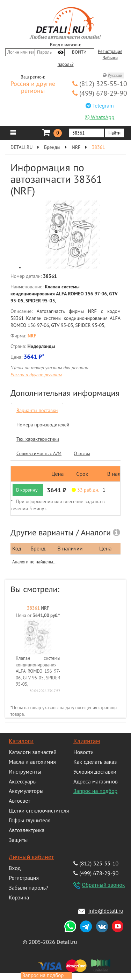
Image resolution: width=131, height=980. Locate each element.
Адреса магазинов (96, 781)
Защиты (18, 840)
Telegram (100, 105)
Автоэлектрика (27, 830)
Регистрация (110, 52)
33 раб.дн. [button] (85, 490)
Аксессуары (23, 781)
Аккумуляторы (26, 791)
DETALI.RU (21, 147)
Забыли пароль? (28, 888)
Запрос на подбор (95, 791)
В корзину (27, 490)
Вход (15, 868)
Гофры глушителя (30, 820)
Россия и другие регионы (33, 88)
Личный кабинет (31, 857)
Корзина (19, 897)
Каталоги (21, 741)
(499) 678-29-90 (100, 93)
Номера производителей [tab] (43, 425)
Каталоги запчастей (33, 752)
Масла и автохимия (32, 762)
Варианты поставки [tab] (37, 410)
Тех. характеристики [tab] (38, 439)
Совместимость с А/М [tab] (39, 453)
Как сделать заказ (95, 762)
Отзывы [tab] (82, 453)
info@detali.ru (106, 911)
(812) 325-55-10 (100, 84)
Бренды (52, 147)
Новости (83, 752)
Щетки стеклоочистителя (39, 810)
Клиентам (87, 741)
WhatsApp (100, 117)
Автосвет (20, 801)
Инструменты (25, 772)
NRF (76, 147)
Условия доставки (95, 772)
